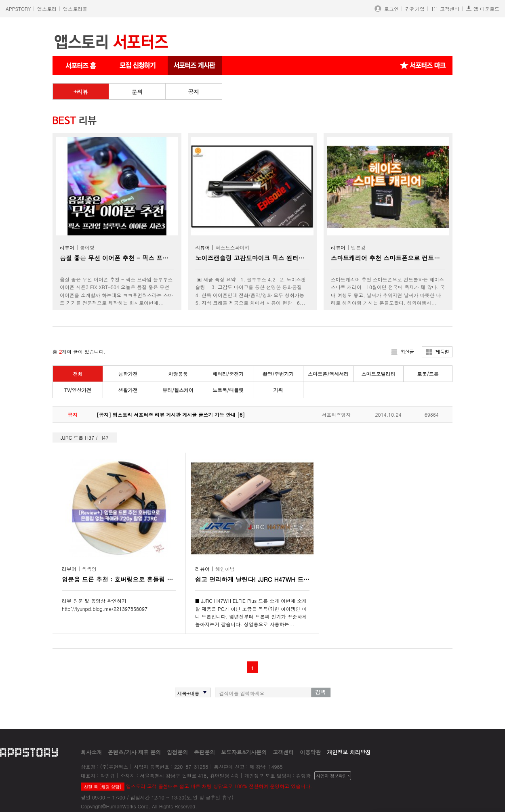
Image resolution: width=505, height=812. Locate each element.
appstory (29, 752)
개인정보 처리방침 (349, 752)
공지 (194, 92)
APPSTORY (18, 9)
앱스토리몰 (75, 9)
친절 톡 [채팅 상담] (102, 787)
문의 (137, 92)
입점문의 (177, 752)
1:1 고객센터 (445, 9)
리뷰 (82, 92)
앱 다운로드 (483, 9)
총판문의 (204, 752)
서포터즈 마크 (423, 65)
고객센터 (283, 752)
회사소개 (91, 752)
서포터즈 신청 (138, 65)
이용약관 (310, 752)
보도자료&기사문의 (244, 752)
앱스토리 (47, 9)
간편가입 (415, 9)
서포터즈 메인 (81, 65)
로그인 (390, 9)
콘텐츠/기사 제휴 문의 (134, 752)
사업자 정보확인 (332, 776)
